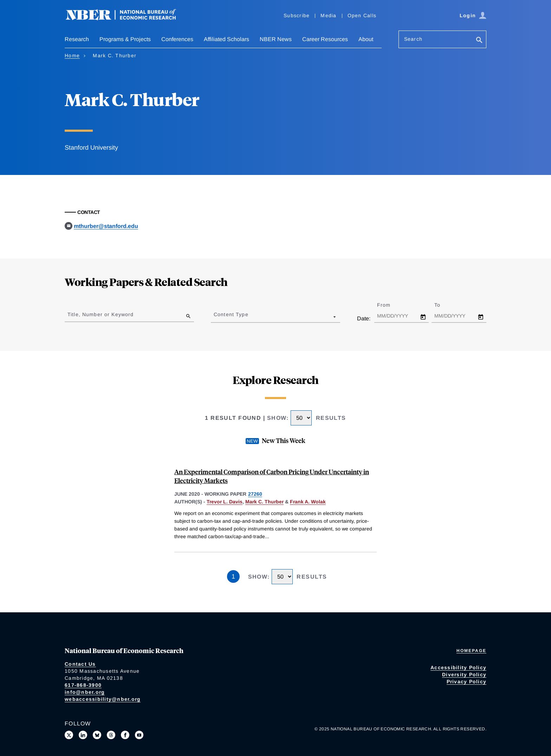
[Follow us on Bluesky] (97, 735)
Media (328, 15)
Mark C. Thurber (264, 502)
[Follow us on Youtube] (139, 735)
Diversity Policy (464, 674)
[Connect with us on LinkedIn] (83, 735)
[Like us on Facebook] (125, 735)
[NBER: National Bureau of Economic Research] (127, 18)
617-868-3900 (83, 685)
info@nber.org (85, 692)
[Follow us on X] (69, 735)
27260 (255, 494)
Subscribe (297, 15)
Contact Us (80, 664)
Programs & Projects (125, 39)
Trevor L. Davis (225, 502)
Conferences (177, 39)
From (390, 305)
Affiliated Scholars (226, 39)
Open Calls (362, 15)
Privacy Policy (467, 682)
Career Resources (325, 39)
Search (413, 39)
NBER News (276, 39)
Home (72, 56)
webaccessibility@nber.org (103, 699)
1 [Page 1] (233, 576)
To (443, 305)
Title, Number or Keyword (101, 314)
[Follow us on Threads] (111, 735)
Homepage (471, 651)
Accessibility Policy (458, 667)
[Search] (479, 41)
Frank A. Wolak (308, 502)
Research (77, 39)
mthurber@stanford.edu (106, 226)
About (366, 39)
